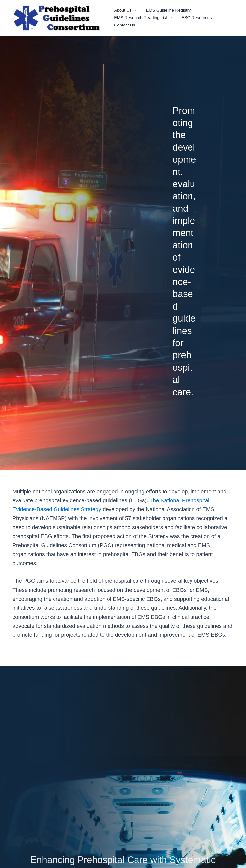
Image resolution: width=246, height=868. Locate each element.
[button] (134, 10)
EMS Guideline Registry (167, 10)
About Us (125, 10)
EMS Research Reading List (143, 18)
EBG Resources (195, 18)
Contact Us (124, 25)
